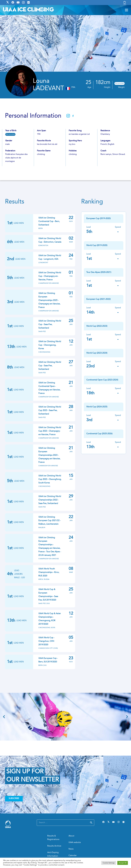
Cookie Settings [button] (109, 863)
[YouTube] (113, 822)
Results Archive (54, 846)
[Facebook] (103, 822)
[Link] (125, 3)
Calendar (73, 856)
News (71, 849)
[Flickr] (123, 822)
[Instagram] (118, 822)
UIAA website (75, 842)
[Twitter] (108, 822)
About (71, 836)
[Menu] (126, 10)
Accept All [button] (123, 863)
